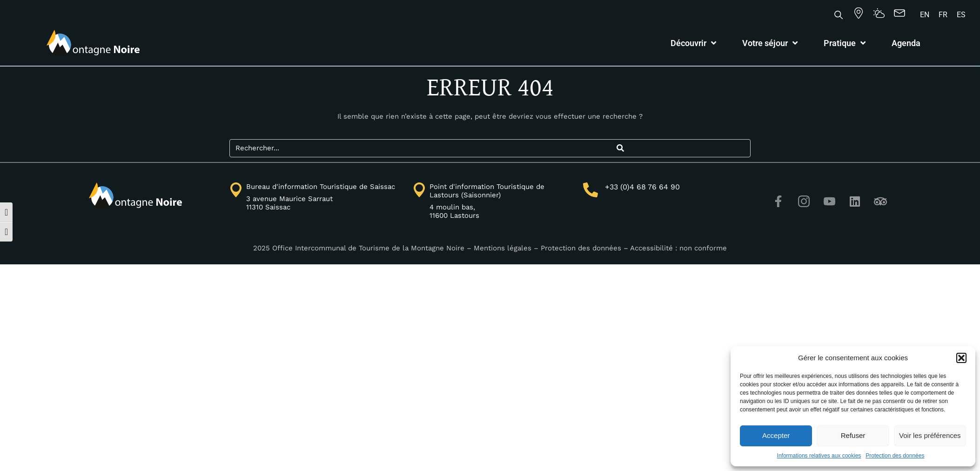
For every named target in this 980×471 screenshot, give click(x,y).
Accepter (776, 435)
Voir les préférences (930, 435)
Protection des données (895, 456)
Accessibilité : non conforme (678, 248)
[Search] (620, 148)
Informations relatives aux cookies (819, 456)
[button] (961, 358)
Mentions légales (503, 248)
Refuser (853, 435)
